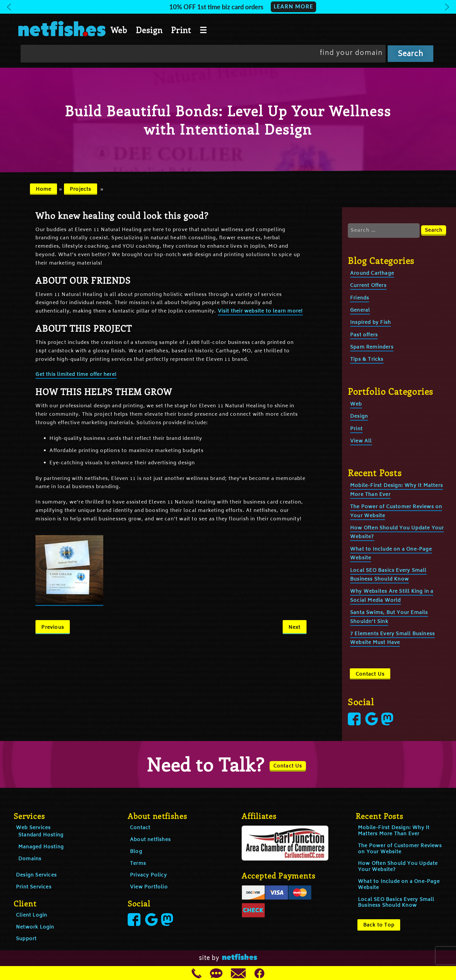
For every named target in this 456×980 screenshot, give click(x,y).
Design (149, 30)
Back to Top (379, 925)
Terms (138, 864)
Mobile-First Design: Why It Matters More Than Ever (394, 831)
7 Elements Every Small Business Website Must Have (392, 638)
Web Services (33, 828)
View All (361, 441)
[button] (228, 7)
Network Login (35, 927)
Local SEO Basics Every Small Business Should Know (396, 903)
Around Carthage (372, 274)
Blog (136, 852)
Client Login (32, 915)
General (360, 310)
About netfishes (150, 840)
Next (295, 628)
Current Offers (368, 286)
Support (26, 939)
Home (44, 190)
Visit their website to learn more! (260, 311)
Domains (30, 859)
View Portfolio (149, 887)
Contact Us (370, 674)
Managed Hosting (41, 847)
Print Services (34, 887)
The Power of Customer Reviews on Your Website (400, 849)
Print (181, 30)
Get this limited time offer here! (76, 375)
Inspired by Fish (370, 323)
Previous (53, 628)
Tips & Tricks (367, 360)
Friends (360, 298)
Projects (81, 190)
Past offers (364, 335)
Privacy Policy (148, 875)
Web (119, 30)
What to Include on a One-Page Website (399, 885)
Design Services (36, 875)
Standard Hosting (41, 835)
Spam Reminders (372, 347)
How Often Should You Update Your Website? (398, 867)
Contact (140, 828)
